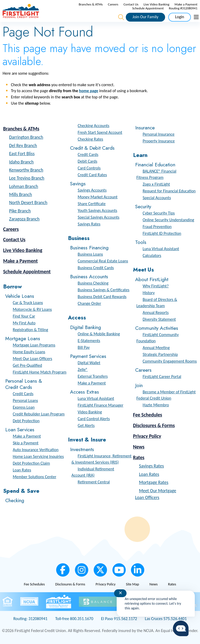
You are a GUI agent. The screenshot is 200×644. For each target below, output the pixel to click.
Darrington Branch (26, 137)
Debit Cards (87, 161)
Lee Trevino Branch (27, 178)
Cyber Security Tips (159, 213)
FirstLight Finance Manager (100, 405)
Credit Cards (23, 394)
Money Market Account (98, 197)
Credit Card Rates (92, 175)
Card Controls (89, 168)
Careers (113, 4)
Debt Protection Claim (31, 463)
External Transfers (93, 376)
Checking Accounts (93, 126)
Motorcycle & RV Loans (32, 309)
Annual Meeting (156, 348)
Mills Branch (21, 194)
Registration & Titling (30, 330)
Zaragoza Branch (24, 219)
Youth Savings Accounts (97, 210)
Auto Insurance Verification (36, 450)
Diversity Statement (159, 319)
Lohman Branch (24, 186)
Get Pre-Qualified (27, 365)
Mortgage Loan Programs (34, 345)
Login (180, 17)
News (139, 447)
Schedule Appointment (148, 8)
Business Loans (90, 254)
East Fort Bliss (22, 154)
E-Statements (89, 341)
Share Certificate (92, 204)
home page (89, 91)
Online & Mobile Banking (99, 334)
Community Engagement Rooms (170, 361)
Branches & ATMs (91, 4)
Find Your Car (24, 316)
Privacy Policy (147, 436)
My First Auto (24, 323)
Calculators (152, 255)
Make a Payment (186, 4)
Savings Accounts (92, 190)
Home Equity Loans (29, 352)
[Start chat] (181, 629)
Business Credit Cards (96, 268)
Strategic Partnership (160, 354)
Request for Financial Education (169, 191)
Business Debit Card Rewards (102, 297)
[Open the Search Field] (121, 17)
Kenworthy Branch (26, 170)
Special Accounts (157, 198)
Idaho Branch (21, 162)
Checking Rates (90, 139)
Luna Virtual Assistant (96, 398)
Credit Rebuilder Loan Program (39, 414)
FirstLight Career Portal (162, 377)
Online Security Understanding (168, 220)
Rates (139, 457)
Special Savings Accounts (98, 217)
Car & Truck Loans (28, 303)
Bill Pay (84, 347)
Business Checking (93, 283)
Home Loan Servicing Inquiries (38, 456)
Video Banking (90, 412)
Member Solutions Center (35, 477)
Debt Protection (26, 421)
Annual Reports (156, 312)
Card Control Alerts (94, 419)
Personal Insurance (159, 134)
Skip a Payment (26, 443)
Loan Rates (22, 470)
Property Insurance (159, 141)
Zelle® (83, 370)
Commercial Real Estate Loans (103, 261)
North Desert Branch (28, 203)
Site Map (132, 584)
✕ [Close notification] (120, 593)
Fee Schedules (148, 415)
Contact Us (131, 4)
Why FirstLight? (156, 286)
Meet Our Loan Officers (32, 359)
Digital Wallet (89, 363)
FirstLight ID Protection (162, 233)
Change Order (89, 303)
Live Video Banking (156, 4)
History (149, 293)
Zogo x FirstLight (156, 184)
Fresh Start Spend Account (100, 132)
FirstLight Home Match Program (40, 372)
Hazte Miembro (156, 405)
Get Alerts (86, 425)
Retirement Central (94, 482)
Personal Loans (25, 400)
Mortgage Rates (154, 482)
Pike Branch (20, 211)
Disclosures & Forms (154, 425)
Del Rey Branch (23, 146)
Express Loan (24, 407)
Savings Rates (89, 224)
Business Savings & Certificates (104, 290)
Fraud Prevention (157, 227)
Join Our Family (145, 17)
